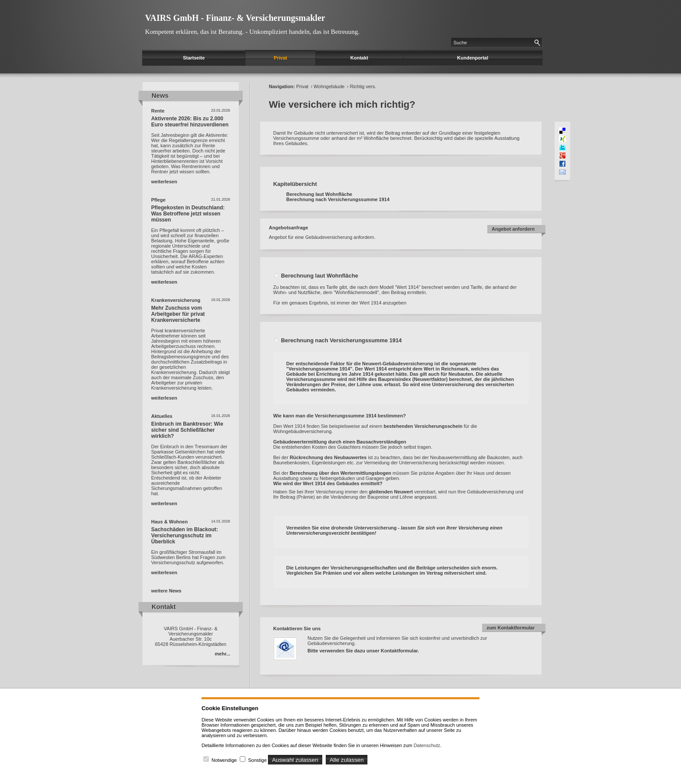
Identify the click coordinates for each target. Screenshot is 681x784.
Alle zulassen (347, 760)
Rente (158, 111)
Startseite (194, 58)
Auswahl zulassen (295, 760)
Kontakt (359, 58)
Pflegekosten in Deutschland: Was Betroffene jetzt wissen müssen (188, 214)
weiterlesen (164, 182)
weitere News (166, 591)
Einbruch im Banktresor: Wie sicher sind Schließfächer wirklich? (187, 430)
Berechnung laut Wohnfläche (319, 194)
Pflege (158, 200)
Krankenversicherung (176, 300)
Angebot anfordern (513, 229)
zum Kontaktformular (511, 628)
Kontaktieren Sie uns (297, 629)
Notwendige (224, 760)
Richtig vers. (363, 86)
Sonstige (257, 760)
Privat (280, 58)
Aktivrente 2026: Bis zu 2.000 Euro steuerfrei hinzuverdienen (190, 122)
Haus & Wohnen (169, 522)
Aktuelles (162, 416)
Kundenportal (473, 58)
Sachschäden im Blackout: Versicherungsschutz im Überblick (185, 536)
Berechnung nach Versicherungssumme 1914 (338, 199)
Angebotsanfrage (288, 228)
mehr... (223, 654)
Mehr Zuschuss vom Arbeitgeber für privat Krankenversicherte (178, 314)
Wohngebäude (329, 86)
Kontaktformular (399, 651)
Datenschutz (427, 745)
